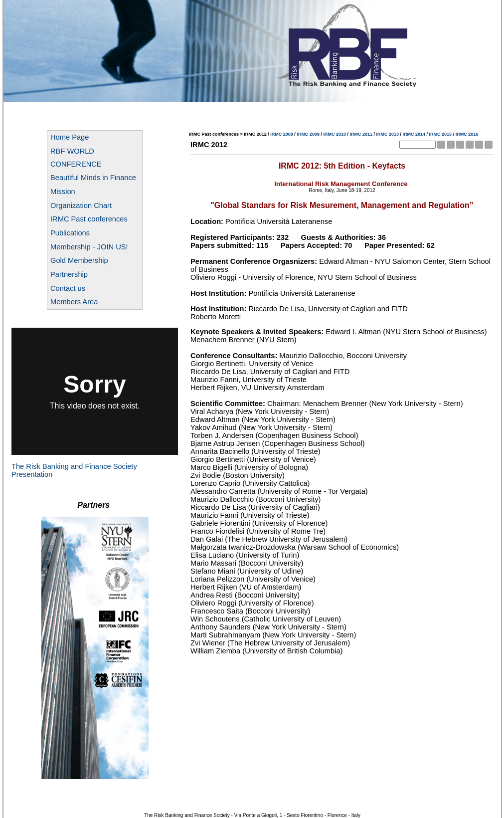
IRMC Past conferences (89, 219)
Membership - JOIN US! (89, 247)
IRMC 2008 (282, 134)
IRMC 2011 (361, 134)
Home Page (70, 137)
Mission (63, 192)
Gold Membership (79, 260)
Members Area (74, 302)
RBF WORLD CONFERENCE (76, 158)
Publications (70, 233)
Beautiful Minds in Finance (93, 178)
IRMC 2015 (441, 134)
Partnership (69, 274)
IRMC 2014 (414, 134)
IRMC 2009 (308, 134)
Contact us (68, 288)
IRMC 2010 (335, 134)
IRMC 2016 (467, 134)
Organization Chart (81, 205)
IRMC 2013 (388, 134)
